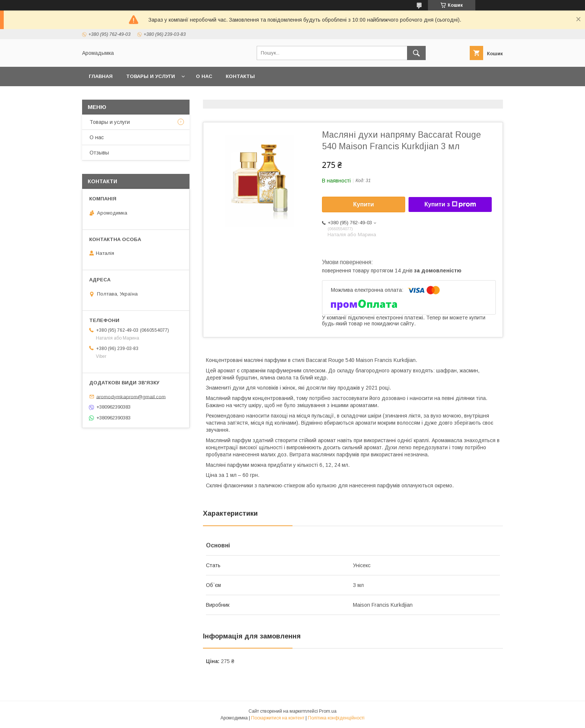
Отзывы (99, 153)
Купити (364, 204)
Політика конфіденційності (336, 718)
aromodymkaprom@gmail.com (131, 396)
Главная (101, 76)
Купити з (450, 204)
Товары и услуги (151, 76)
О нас (204, 76)
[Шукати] (416, 53)
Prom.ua (328, 711)
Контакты (240, 76)
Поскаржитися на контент (278, 718)
